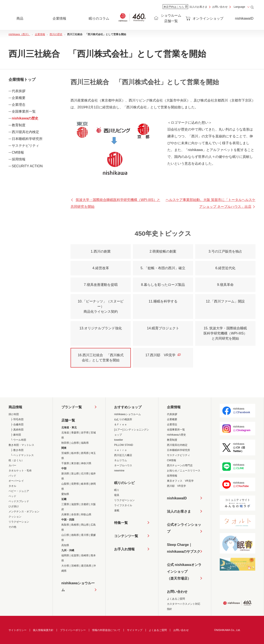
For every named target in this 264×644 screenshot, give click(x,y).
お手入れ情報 (124, 549)
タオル (12, 486)
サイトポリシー (18, 630)
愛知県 (65, 494)
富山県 (75, 474)
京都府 (85, 504)
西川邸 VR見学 (176, 486)
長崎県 (85, 555)
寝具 (117, 495)
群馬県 (85, 453)
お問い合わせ (220, 7)
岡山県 (85, 525)
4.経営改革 (101, 268)
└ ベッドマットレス (22, 455)
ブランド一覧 (72, 407)
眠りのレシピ (124, 483)
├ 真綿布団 (17, 430)
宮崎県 (75, 566)
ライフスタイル (123, 505)
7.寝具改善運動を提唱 (101, 285)
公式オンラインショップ (184, 528)
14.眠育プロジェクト (163, 328)
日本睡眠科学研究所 (27, 139)
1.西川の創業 (101, 251)
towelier (119, 440)
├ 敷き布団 (17, 450)
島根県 (75, 525)
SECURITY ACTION (27, 166)
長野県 (75, 484)
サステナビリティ (25, 146)
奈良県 (75, 515)
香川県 (85, 535)
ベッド (12, 496)
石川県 (85, 474)
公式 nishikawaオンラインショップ (184, 572)
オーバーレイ (16, 481)
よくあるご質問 (176, 599)
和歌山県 (86, 515)
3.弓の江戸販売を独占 (225, 251)
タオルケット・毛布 (20, 471)
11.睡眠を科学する (163, 301)
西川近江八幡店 (123, 455)
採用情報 (19, 159)
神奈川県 (86, 463)
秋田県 (65, 443)
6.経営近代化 (225, 268)
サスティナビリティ (178, 455)
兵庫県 (65, 515)
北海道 (65, 433)
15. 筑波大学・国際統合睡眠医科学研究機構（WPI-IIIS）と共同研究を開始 (225, 333)
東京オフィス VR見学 (180, 481)
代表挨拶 (19, 91)
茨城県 (65, 453)
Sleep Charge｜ (184, 549)
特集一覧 (121, 523)
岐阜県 (85, 484)
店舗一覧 (68, 420)
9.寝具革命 (225, 285)
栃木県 (75, 453)
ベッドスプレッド (19, 501)
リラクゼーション (19, 522)
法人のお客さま (198, 7)
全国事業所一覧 (24, 111)
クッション (15, 517)
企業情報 (174, 407)
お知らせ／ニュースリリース (184, 471)
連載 (117, 510)
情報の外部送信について (106, 630)
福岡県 (65, 555)
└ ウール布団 (18, 440)
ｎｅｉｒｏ (121, 450)
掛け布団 (14, 414)
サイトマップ (135, 630)
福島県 (85, 443)
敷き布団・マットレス (21, 445)
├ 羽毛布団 (17, 419)
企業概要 (19, 98)
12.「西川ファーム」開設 (225, 301)
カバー (12, 465)
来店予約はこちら (175, 7)
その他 (12, 527)
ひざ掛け (14, 506)
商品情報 (15, 407)
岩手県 (85, 433)
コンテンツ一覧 (126, 536)
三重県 (65, 504)
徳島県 (75, 535)
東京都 (75, 463)
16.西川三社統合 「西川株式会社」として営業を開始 (101, 358)
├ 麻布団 (16, 435)
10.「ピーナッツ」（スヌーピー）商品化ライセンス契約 (101, 306)
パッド (12, 476)
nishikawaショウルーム (78, 587)
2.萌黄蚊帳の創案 (163, 251)
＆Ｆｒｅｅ (121, 424)
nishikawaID (244, 18)
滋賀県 (75, 504)
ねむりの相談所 (123, 419)
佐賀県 (75, 555)
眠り (117, 490)
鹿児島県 (86, 566)
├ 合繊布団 (17, 424)
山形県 (75, 443)
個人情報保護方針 (43, 630)
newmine (119, 471)
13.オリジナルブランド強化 (101, 328)
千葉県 (65, 463)
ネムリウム (121, 460)
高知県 (65, 545)
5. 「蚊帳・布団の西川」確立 (163, 268)
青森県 (75, 433)
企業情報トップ (22, 80)
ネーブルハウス (123, 465)
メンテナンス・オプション (24, 512)
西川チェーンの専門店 (180, 465)
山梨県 (65, 484)
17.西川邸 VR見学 (163, 355)
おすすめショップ (128, 407)
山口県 (65, 535)
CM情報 (18, 152)
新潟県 (65, 474)
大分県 (65, 566)
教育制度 (19, 125)
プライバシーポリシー (73, 630)
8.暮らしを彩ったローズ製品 (163, 285)
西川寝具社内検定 (25, 132)
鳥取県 (65, 525)
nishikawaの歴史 (25, 118)
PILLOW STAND (124, 445)
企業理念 (19, 105)
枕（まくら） (16, 460)
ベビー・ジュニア (19, 491)
